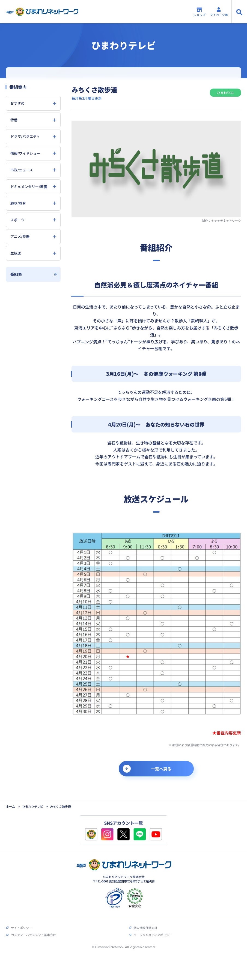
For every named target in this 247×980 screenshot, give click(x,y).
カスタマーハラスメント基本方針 (33, 927)
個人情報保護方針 (145, 919)
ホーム (11, 798)
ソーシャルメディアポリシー (153, 927)
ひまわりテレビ (33, 798)
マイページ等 (219, 12)
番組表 (16, 274)
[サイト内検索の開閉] (239, 12)
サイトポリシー (21, 919)
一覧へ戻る (161, 769)
